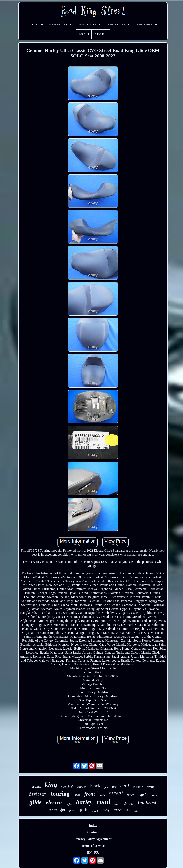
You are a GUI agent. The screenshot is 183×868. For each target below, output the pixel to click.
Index (93, 825)
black (95, 786)
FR (97, 852)
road (103, 802)
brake (150, 787)
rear (77, 794)
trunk (36, 786)
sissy (106, 810)
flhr (114, 787)
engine (69, 804)
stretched (67, 787)
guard (95, 811)
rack (155, 795)
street (116, 793)
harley (84, 802)
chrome (138, 787)
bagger (81, 787)
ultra (128, 810)
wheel (131, 795)
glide (36, 802)
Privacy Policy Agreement (93, 839)
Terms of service (93, 846)
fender (118, 810)
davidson (38, 794)
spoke (144, 795)
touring (60, 793)
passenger (56, 809)
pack (72, 810)
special (84, 810)
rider (136, 811)
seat (125, 785)
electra (54, 802)
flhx (106, 787)
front (90, 794)
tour (117, 804)
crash (102, 795)
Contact (93, 832)
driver (129, 803)
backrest (147, 803)
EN (89, 852)
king (51, 785)
